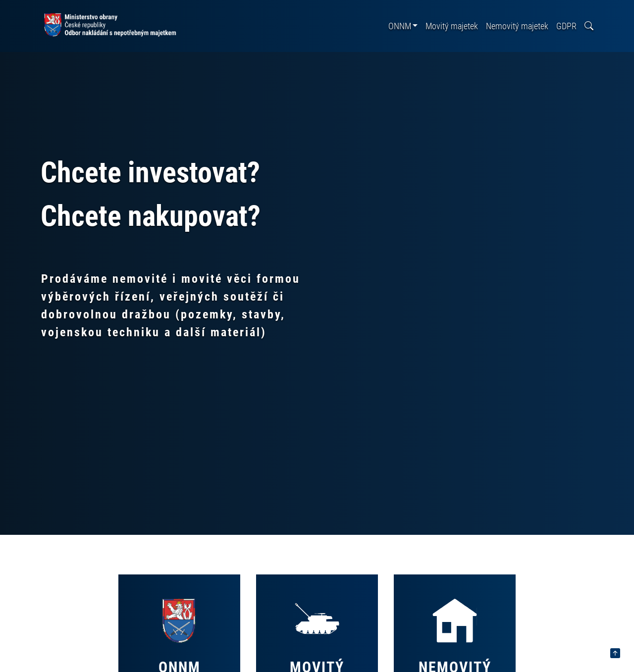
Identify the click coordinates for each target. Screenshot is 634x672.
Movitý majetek (452, 26)
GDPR (566, 26)
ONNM (400, 26)
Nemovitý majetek (517, 26)
